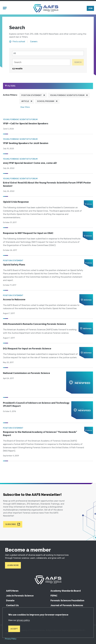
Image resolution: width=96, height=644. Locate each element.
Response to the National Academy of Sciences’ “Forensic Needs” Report (40, 434)
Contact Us (12, 605)
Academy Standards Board (66, 591)
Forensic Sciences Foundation (67, 600)
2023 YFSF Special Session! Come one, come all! (30, 163)
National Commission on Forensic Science (26, 373)
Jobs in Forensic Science (20, 596)
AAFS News (12, 591)
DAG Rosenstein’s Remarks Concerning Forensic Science (35, 324)
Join (90, 8)
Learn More (13, 565)
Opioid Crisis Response (16, 202)
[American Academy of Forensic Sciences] (46, 8)
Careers (34, 42)
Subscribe (11, 524)
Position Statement (32, 95)
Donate (10, 600)
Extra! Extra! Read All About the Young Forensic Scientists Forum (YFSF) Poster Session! (47, 184)
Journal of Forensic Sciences (67, 605)
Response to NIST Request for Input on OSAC (28, 233)
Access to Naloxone (14, 299)
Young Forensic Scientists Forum (67, 95)
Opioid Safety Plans (14, 265)
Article (25, 101)
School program (46, 101)
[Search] (41, 62)
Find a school (19, 42)
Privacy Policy (11, 639)
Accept (14, 629)
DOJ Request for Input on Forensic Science (27, 349)
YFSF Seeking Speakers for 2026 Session (26, 143)
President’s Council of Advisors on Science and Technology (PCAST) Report (36, 404)
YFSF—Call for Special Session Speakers (26, 123)
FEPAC (54, 596)
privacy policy (23, 620)
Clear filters (25, 107)
